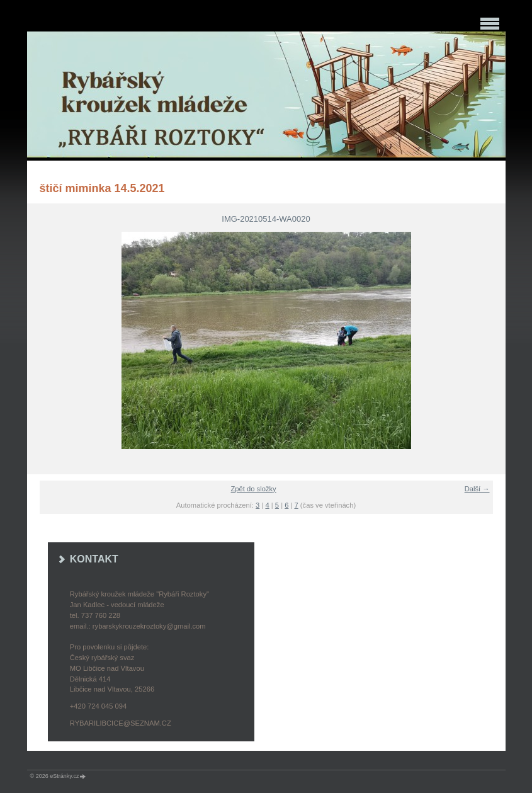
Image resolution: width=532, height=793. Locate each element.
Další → (477, 489)
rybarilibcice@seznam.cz (121, 723)
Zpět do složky (254, 489)
